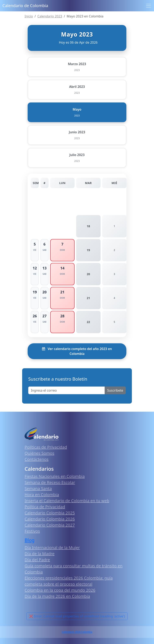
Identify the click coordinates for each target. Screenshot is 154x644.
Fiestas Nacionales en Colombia (55, 476)
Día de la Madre (40, 554)
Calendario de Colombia (25, 6)
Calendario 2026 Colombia (77, 632)
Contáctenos (37, 459)
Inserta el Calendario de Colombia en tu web (67, 501)
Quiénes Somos (39, 453)
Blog (30, 540)
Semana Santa (38, 488)
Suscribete (115, 390)
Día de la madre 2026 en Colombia (57, 596)
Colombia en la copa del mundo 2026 (60, 590)
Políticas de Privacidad (46, 447)
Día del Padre (37, 560)
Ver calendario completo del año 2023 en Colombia (77, 351)
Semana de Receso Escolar (50, 482)
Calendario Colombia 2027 (50, 525)
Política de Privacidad (45, 507)
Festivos (32, 531)
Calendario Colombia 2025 (50, 513)
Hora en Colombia (42, 495)
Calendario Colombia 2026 (50, 519)
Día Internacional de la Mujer (52, 548)
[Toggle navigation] (149, 6)
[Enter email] (67, 390)
